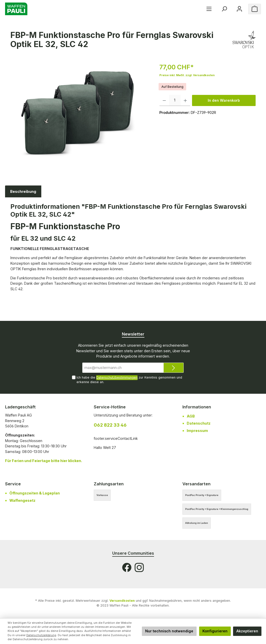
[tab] (23, 192)
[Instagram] (139, 567)
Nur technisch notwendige (169, 631)
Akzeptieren (247, 631)
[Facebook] (127, 567)
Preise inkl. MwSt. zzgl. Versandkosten (187, 75)
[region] (80, 117)
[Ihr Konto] (239, 9)
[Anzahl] (175, 100)
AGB (191, 416)
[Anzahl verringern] (164, 100)
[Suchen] (224, 9)
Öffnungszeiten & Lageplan (35, 493)
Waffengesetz (22, 500)
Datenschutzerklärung (41, 635)
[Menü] (209, 9)
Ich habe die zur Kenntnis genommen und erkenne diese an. (129, 380)
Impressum (197, 431)
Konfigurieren (215, 631)
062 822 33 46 (110, 425)
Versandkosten (122, 601)
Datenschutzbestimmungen (117, 377)
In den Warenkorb (224, 100)
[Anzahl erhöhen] (185, 100)
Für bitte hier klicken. (44, 461)
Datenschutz (199, 423)
